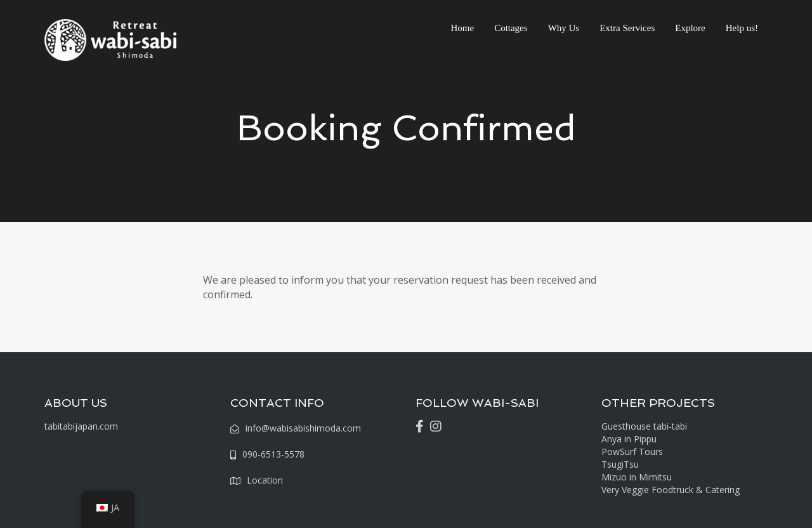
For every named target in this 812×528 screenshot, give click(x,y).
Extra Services (627, 28)
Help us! (742, 28)
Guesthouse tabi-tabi (644, 426)
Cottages (511, 28)
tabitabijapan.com (81, 426)
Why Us (564, 28)
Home (462, 28)
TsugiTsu (620, 464)
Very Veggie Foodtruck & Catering (671, 490)
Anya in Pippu (629, 439)
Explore (690, 28)
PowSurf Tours (632, 452)
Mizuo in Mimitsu (637, 477)
